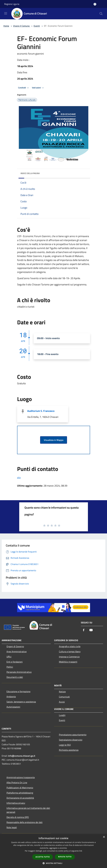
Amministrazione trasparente (21, 777)
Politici (10, 667)
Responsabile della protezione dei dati (25, 822)
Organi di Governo (15, 646)
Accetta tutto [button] (43, 857)
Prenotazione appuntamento (73, 735)
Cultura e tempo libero (70, 651)
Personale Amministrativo (19, 672)
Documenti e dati (15, 677)
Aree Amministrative (17, 651)
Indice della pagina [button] (30, 173)
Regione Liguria (12, 4)
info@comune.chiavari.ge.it (22, 756)
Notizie (62, 692)
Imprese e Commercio (69, 657)
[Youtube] (91, 630)
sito (19, 477)
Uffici (9, 657)
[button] (54, 863)
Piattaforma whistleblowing (20, 793)
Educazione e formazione (18, 691)
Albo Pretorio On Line (17, 782)
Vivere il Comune (22, 26)
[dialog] (53, 851)
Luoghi (62, 715)
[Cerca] (101, 14)
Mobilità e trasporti (68, 662)
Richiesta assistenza (69, 750)
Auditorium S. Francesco (41, 411)
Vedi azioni (38, 88)
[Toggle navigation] (6, 13)
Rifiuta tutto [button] (65, 857)
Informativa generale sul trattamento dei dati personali (28, 810)
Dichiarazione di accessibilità (20, 798)
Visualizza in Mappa (54, 440)
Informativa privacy (16, 803)
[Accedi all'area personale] (95, 4)
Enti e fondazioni (15, 662)
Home (6, 26)
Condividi (24, 88)
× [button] (104, 837)
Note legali (12, 827)
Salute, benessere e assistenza (21, 702)
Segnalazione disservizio (71, 740)
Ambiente (11, 697)
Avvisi (62, 702)
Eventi (37, 26)
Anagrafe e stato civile (70, 646)
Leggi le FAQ (65, 745)
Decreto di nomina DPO (18, 817)
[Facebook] (84, 630)
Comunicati (64, 697)
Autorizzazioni (13, 707)
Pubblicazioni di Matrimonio (20, 788)
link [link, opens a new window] (81, 851)
